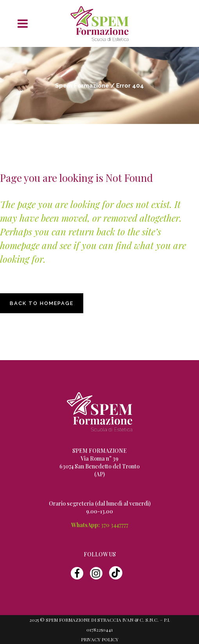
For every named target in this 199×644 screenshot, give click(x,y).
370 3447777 (115, 525)
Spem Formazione (82, 86)
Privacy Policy (100, 639)
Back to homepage (42, 303)
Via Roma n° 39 (99, 458)
